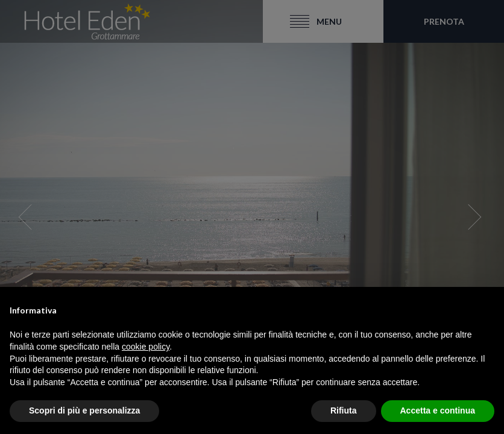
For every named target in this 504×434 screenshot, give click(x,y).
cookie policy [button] (146, 347)
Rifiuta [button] (344, 410)
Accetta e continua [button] (438, 410)
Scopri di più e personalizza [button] (84, 410)
